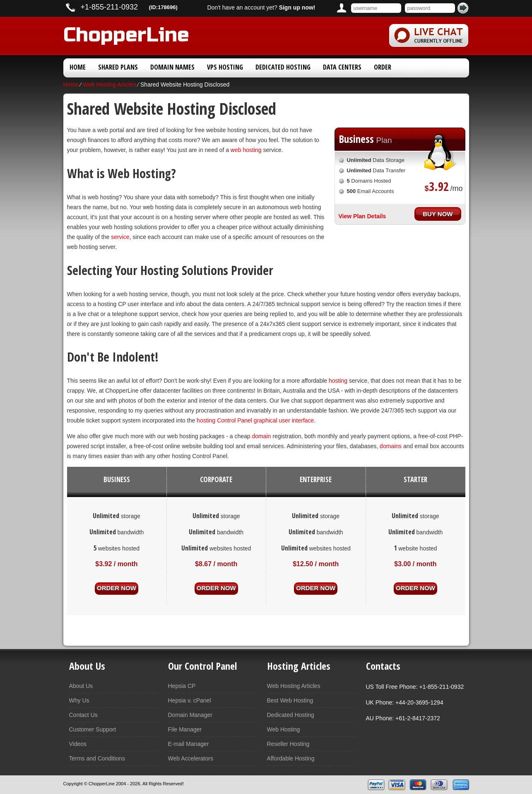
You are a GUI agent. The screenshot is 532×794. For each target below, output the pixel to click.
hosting (338, 381)
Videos (78, 744)
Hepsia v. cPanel (190, 700)
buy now (438, 213)
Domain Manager (190, 715)
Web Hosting (284, 729)
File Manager (185, 729)
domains (391, 446)
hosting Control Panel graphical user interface (255, 420)
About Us (81, 686)
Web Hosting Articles (110, 84)
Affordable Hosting (291, 758)
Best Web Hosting (290, 700)
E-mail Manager (189, 744)
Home (78, 67)
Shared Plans (118, 67)
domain (261, 436)
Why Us (79, 700)
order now (117, 588)
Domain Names (172, 67)
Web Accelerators (191, 758)
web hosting (246, 150)
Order (383, 67)
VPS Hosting (225, 67)
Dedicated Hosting (283, 67)
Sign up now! (297, 7)
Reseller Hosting (288, 744)
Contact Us (83, 715)
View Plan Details (362, 216)
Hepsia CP (182, 686)
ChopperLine (126, 33)
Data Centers (342, 67)
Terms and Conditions (97, 758)
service (120, 237)
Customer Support (93, 729)
